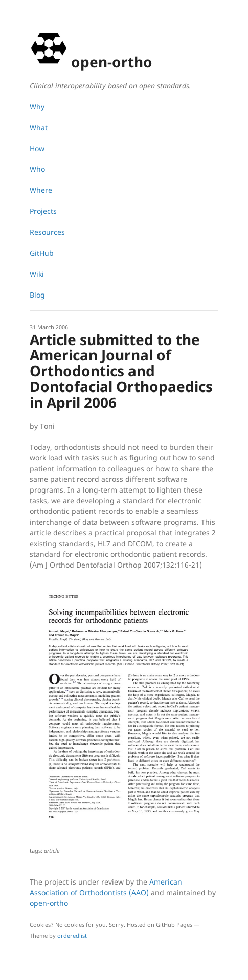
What (39, 127)
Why (37, 106)
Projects (43, 211)
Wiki (37, 274)
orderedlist (72, 935)
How (37, 148)
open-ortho (49, 903)
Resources (47, 232)
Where (41, 190)
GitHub (42, 253)
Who (37, 169)
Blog (37, 295)
